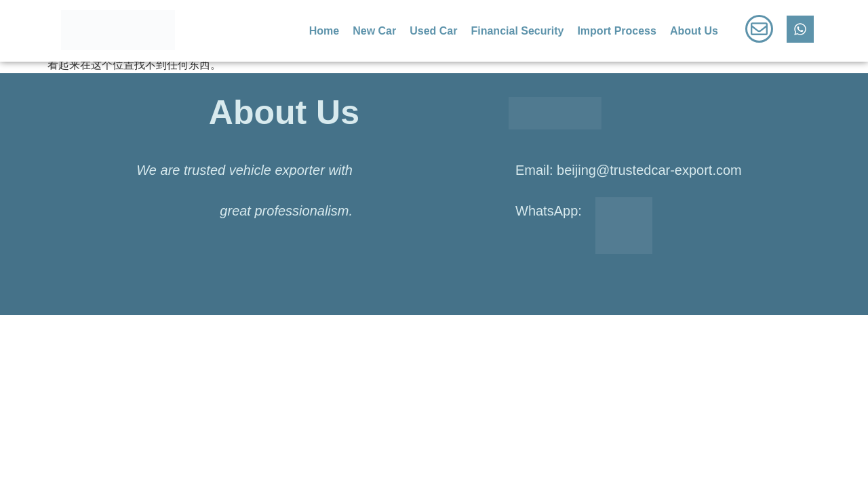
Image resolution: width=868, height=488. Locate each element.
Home (324, 31)
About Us (694, 31)
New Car (374, 31)
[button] (697, 31)
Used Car (433, 31)
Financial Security (517, 31)
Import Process (616, 31)
